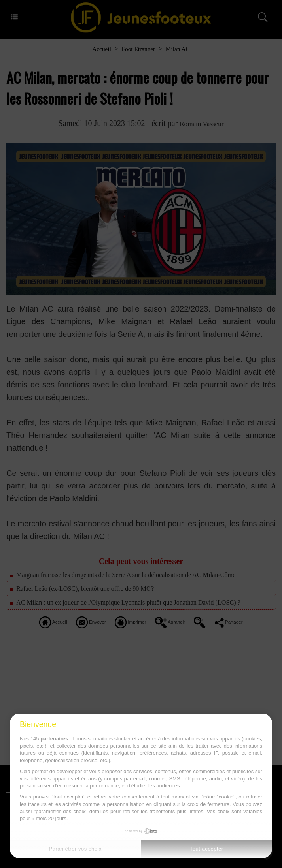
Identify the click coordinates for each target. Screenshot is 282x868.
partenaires (54, 739)
